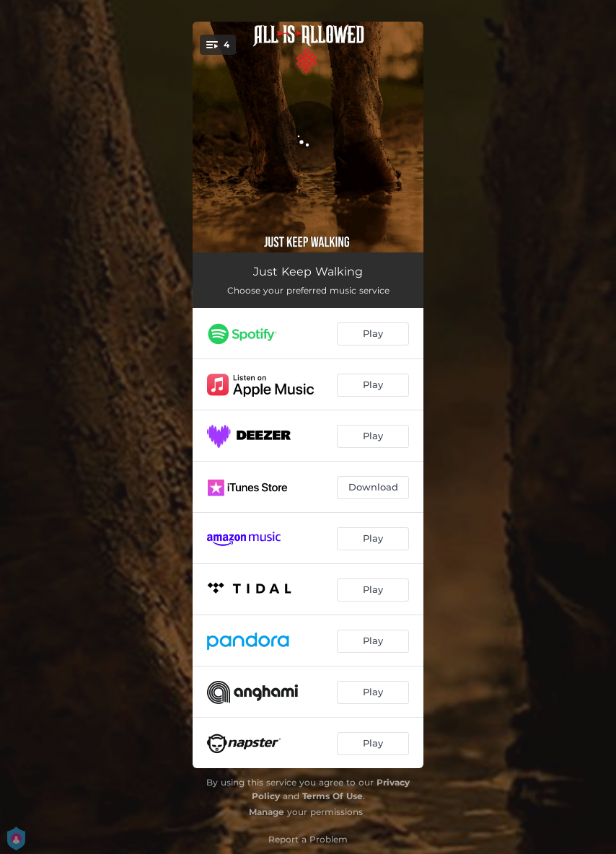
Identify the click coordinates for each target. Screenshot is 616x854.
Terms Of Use (333, 796)
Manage (267, 812)
